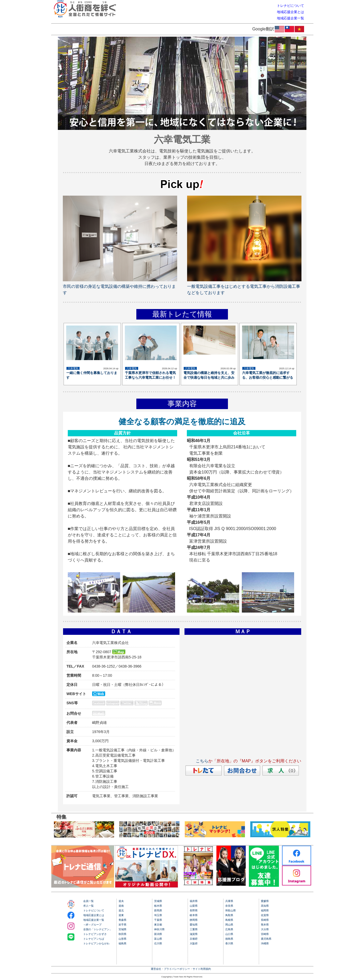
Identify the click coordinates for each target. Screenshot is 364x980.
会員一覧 (88, 901)
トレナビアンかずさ (95, 934)
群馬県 (158, 910)
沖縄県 (265, 943)
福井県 (194, 901)
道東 (121, 915)
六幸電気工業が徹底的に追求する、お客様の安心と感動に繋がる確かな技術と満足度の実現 (268, 378)
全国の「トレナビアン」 (98, 929)
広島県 (229, 929)
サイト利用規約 (202, 969)
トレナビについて (94, 910)
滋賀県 (194, 934)
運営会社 (156, 969)
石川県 (158, 943)
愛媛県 (265, 901)
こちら (202, 761)
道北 (121, 910)
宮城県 (122, 929)
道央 (121, 901)
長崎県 (265, 920)
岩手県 (122, 925)
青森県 (122, 920)
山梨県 (194, 906)
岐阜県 (194, 915)
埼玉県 (158, 915)
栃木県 (158, 906)
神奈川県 (159, 929)
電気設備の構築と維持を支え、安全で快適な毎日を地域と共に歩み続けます (209, 378)
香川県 (229, 943)
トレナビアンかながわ (96, 943)
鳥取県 (229, 915)
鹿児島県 (266, 939)
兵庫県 (229, 901)
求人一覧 (88, 906)
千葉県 (158, 920)
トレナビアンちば (94, 939)
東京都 (158, 925)
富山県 (158, 939)
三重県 (194, 929)
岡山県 (229, 925)
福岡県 (265, 910)
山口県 (229, 934)
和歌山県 (231, 910)
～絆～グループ (92, 925)
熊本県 (265, 925)
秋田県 (122, 934)
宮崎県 (265, 934)
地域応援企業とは (94, 915)
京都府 (194, 939)
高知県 (265, 906)
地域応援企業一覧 (94, 920)
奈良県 (229, 906)
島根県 (229, 920)
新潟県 (158, 934)
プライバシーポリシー (177, 969)
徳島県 (229, 939)
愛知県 (194, 925)
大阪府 (194, 943)
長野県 (194, 910)
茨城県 (158, 901)
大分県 (265, 929)
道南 (121, 906)
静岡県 (194, 920)
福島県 (122, 943)
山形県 (122, 939)
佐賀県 (265, 915)
